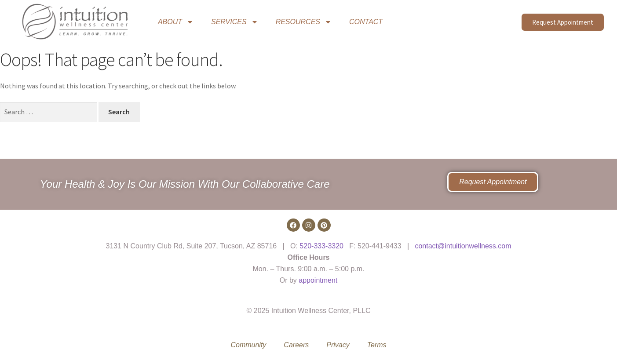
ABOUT (176, 22)
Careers (296, 345)
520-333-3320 (321, 246)
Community (248, 345)
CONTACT (366, 22)
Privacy (338, 345)
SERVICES (235, 22)
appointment (318, 280)
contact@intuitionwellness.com (463, 246)
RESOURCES (304, 22)
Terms (377, 345)
